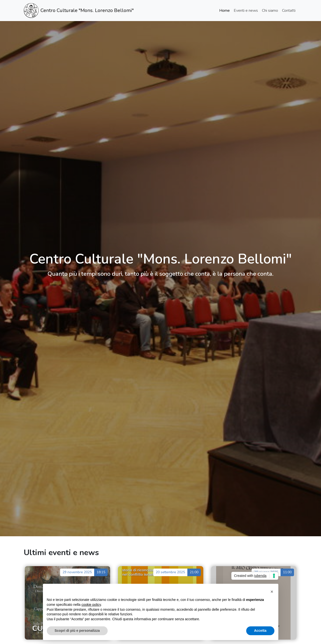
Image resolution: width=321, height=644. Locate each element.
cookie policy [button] (91, 605)
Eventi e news (246, 11)
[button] (272, 592)
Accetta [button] (260, 631)
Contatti (289, 11)
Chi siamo (270, 11)
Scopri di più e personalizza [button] (77, 631)
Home (225, 11)
